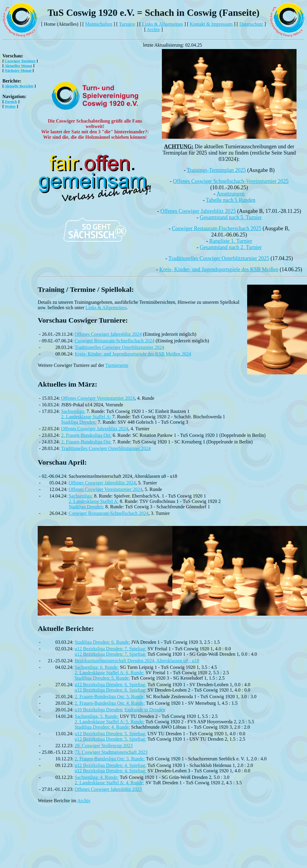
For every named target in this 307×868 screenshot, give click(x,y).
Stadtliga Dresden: (79, 422)
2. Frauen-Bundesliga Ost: (86, 435)
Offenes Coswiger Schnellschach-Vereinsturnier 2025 (231, 181)
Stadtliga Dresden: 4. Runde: (102, 727)
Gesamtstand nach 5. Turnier (231, 217)
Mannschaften (99, 24)
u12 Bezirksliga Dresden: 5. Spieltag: (110, 734)
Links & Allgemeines (163, 24)
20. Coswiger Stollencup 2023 (104, 746)
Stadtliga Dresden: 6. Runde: (102, 642)
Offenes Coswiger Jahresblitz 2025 (198, 211)
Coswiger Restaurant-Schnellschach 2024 (114, 341)
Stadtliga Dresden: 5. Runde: (102, 678)
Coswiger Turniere (20, 61)
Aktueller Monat (18, 66)
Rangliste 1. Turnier (231, 241)
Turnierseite (117, 365)
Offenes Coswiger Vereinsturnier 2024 (98, 398)
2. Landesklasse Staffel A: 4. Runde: (109, 783)
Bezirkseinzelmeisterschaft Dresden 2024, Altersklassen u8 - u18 (137, 661)
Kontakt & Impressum (211, 24)
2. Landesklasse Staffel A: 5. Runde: (109, 722)
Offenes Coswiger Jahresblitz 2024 (108, 334)
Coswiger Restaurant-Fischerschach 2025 (216, 228)
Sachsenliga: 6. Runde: (96, 667)
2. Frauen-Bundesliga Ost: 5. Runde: (110, 697)
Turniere (127, 24)
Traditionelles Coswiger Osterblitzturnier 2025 (219, 258)
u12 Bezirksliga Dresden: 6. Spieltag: (110, 685)
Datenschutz (251, 24)
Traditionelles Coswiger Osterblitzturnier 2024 (119, 347)
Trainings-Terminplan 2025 (216, 170)
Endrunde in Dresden (145, 710)
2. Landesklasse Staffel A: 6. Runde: (109, 673)
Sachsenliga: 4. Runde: (96, 777)
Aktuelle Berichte (19, 86)
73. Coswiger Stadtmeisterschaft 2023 (111, 752)
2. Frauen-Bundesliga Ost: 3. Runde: (110, 759)
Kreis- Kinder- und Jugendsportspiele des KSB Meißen (219, 269)
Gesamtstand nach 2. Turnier (231, 247)
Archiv (153, 29)
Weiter (10, 106)
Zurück (11, 102)
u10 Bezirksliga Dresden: (99, 710)
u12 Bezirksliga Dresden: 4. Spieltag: (110, 765)
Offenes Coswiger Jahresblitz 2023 (108, 789)
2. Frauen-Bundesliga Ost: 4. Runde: (110, 703)
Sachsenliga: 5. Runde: (96, 716)
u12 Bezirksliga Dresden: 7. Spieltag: (110, 649)
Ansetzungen (231, 194)
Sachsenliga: (73, 411)
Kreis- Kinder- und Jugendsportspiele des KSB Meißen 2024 (133, 354)
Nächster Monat (18, 70)
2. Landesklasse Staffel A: (86, 417)
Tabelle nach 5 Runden (231, 200)
